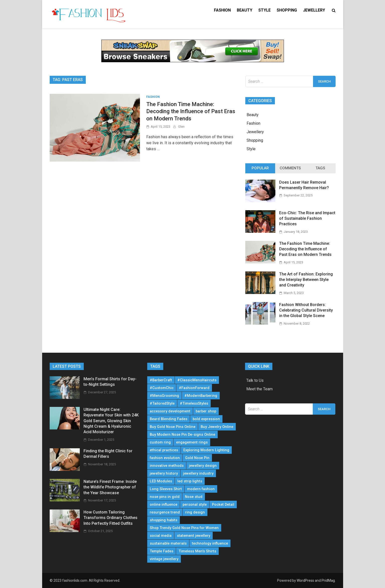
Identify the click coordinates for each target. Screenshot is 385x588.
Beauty (245, 10)
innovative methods (167, 466)
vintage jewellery (164, 559)
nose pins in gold (165, 497)
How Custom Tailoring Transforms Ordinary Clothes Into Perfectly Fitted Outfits (110, 518)
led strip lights (190, 481)
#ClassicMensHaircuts (197, 380)
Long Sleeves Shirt (166, 489)
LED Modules (161, 481)
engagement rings (192, 442)
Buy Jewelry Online (217, 427)
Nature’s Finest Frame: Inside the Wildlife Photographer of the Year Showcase (110, 487)
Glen (181, 127)
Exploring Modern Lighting (206, 450)
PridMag (328, 580)
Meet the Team (259, 389)
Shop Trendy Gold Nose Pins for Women (184, 528)
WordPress (305, 580)
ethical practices (164, 450)
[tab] (260, 168)
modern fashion (201, 489)
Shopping (287, 10)
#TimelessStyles (194, 403)
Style (264, 10)
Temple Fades (162, 551)
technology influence (210, 543)
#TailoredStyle (162, 403)
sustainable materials (168, 543)
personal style (195, 504)
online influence (164, 504)
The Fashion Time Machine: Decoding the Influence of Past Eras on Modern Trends (191, 111)
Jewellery (314, 10)
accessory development (170, 411)
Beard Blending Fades (169, 419)
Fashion (222, 10)
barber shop (206, 411)
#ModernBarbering (201, 396)
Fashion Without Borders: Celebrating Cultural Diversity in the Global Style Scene (306, 310)
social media (161, 536)
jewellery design (203, 466)
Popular (260, 168)
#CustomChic (162, 388)
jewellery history (164, 473)
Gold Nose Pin (197, 458)
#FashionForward (194, 388)
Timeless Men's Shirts (197, 551)
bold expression (206, 419)
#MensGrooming (164, 396)
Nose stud (194, 497)
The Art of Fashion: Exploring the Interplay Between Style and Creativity (306, 280)
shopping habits (164, 520)
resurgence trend (165, 512)
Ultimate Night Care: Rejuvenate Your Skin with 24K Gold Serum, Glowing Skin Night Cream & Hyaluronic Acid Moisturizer (111, 421)
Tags (320, 168)
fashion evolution (165, 458)
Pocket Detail (223, 504)
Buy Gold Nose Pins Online (173, 427)
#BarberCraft (161, 380)
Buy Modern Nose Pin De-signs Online (182, 434)
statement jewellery (194, 536)
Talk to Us (255, 380)
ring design (195, 512)
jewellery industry (198, 473)
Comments (290, 168)
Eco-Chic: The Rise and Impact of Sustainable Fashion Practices (307, 218)
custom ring (160, 442)
